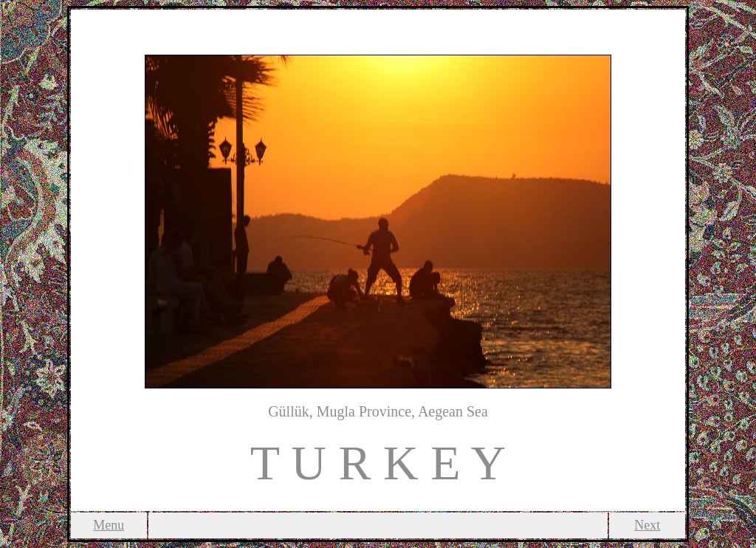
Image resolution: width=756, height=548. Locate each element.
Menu (109, 525)
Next (647, 525)
